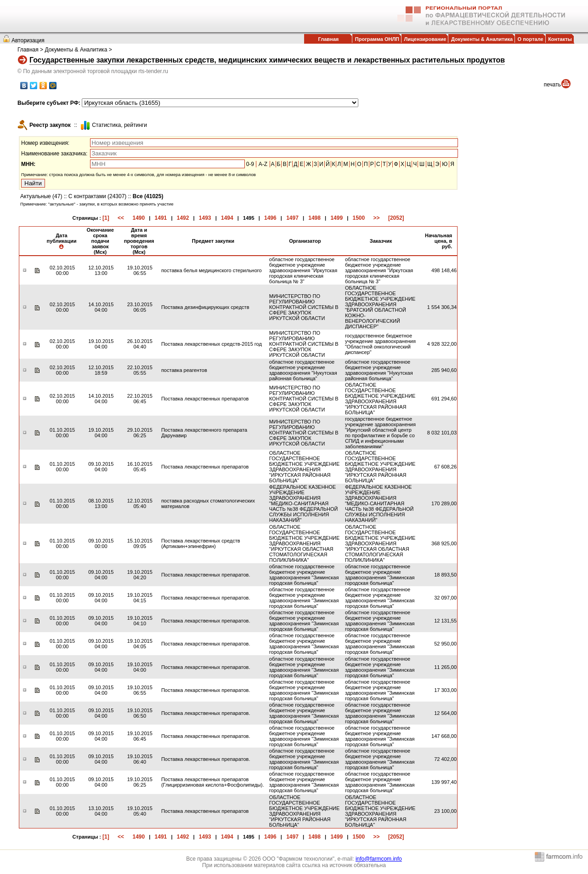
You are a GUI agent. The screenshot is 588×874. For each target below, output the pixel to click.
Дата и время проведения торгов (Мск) (139, 241)
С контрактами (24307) (98, 196)
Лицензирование (425, 39)
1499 (336, 218)
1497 (292, 218)
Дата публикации (61, 241)
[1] (106, 218)
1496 (270, 218)
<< (121, 218)
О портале (531, 39)
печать (552, 85)
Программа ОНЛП (377, 39)
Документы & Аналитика (482, 39)
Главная (328, 39)
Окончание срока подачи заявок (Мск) (100, 241)
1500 (359, 218)
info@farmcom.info (379, 859)
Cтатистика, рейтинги (119, 125)
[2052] (396, 218)
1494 (227, 218)
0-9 (250, 164)
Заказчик (381, 241)
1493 (205, 218)
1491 (161, 218)
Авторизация (28, 40)
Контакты (560, 39)
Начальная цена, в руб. (438, 241)
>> (377, 218)
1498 (314, 218)
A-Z (263, 164)
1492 (183, 218)
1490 (139, 218)
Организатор (305, 241)
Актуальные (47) (41, 196)
